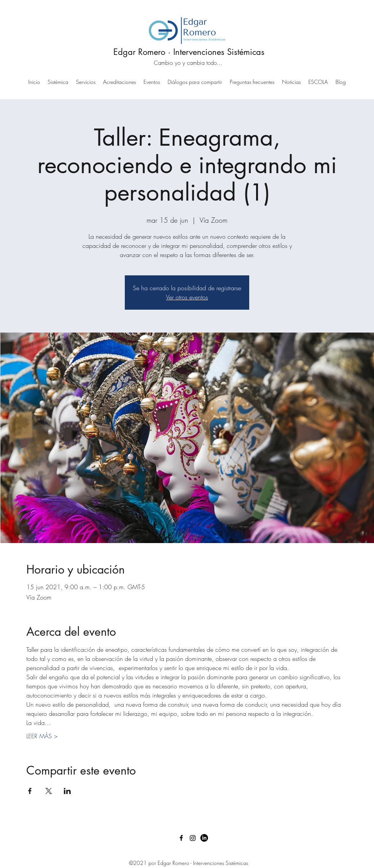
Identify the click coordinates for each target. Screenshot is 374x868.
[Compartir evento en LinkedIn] (67, 791)
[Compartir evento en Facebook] (30, 791)
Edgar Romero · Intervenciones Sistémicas (189, 52)
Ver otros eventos (187, 297)
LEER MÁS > (42, 736)
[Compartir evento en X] (49, 791)
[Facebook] (181, 838)
